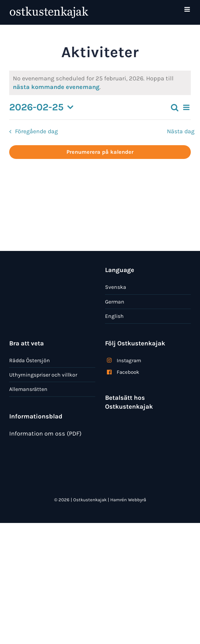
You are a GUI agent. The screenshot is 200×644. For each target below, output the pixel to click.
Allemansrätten (28, 389)
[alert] (100, 83)
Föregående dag (36, 131)
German (115, 302)
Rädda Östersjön (30, 360)
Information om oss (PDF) (45, 434)
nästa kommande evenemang (56, 87)
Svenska (116, 287)
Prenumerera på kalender (100, 152)
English (114, 316)
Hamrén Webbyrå (128, 500)
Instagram (129, 360)
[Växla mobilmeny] (188, 9)
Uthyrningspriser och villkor (43, 375)
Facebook (128, 372)
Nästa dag (181, 131)
